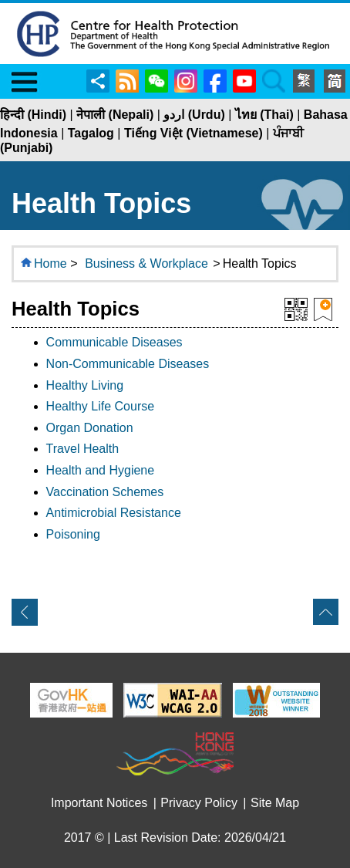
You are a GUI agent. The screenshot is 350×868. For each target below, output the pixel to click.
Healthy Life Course (101, 406)
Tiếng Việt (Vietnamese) (194, 133)
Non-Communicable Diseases (128, 364)
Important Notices (99, 803)
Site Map (275, 803)
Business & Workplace (146, 263)
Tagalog (91, 133)
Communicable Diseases (114, 342)
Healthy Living (85, 385)
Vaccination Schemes (105, 492)
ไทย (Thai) (264, 115)
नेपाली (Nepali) (115, 115)
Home (50, 263)
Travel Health (83, 449)
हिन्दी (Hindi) (33, 115)
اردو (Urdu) (194, 115)
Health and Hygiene (101, 470)
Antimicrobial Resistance (114, 513)
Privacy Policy (199, 803)
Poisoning (73, 534)
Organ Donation (90, 428)
